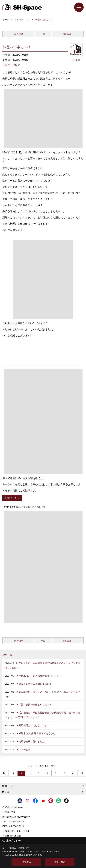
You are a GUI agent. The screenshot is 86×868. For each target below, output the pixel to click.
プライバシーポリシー (36, 851)
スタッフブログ (11, 65)
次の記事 (67, 34)
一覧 (43, 34)
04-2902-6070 (16, 821)
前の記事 (19, 34)
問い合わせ (13, 498)
